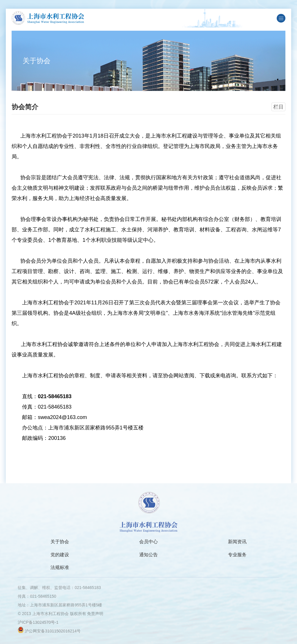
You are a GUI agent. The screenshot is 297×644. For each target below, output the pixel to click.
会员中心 (148, 542)
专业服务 (237, 555)
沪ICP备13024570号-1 (38, 622)
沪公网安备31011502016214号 (53, 631)
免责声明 (95, 614)
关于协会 (60, 542)
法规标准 (60, 567)
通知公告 (148, 555)
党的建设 (60, 555)
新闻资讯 (237, 542)
